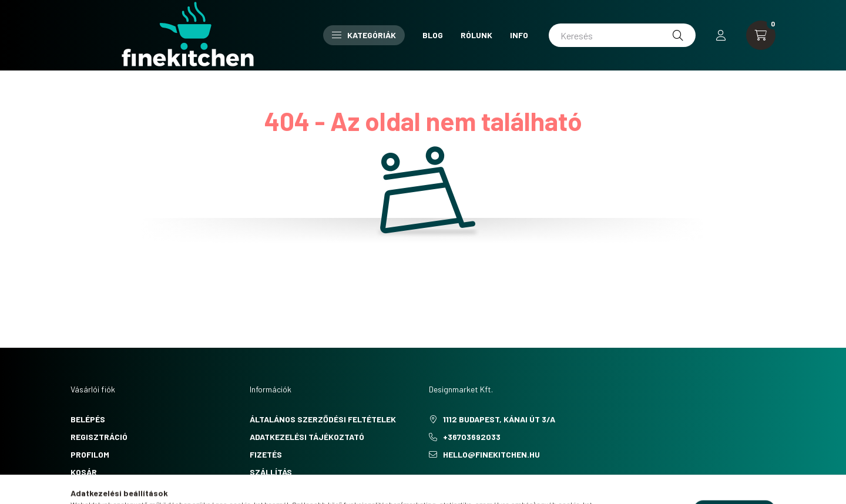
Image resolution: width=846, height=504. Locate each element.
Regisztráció (99, 437)
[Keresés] (622, 35)
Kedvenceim (95, 490)
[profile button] (721, 35)
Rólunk (476, 35)
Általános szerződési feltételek (323, 419)
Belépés (88, 419)
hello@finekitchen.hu (491, 454)
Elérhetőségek (282, 490)
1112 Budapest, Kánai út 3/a (499, 419)
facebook (431, 484)
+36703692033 (472, 437)
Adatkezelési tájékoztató (307, 437)
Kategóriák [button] (364, 35)
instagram (478, 484)
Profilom (90, 454)
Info (519, 35)
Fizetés (266, 454)
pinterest (455, 484)
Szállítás (271, 472)
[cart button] (761, 35)
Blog (433, 35)
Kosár (84, 472)
